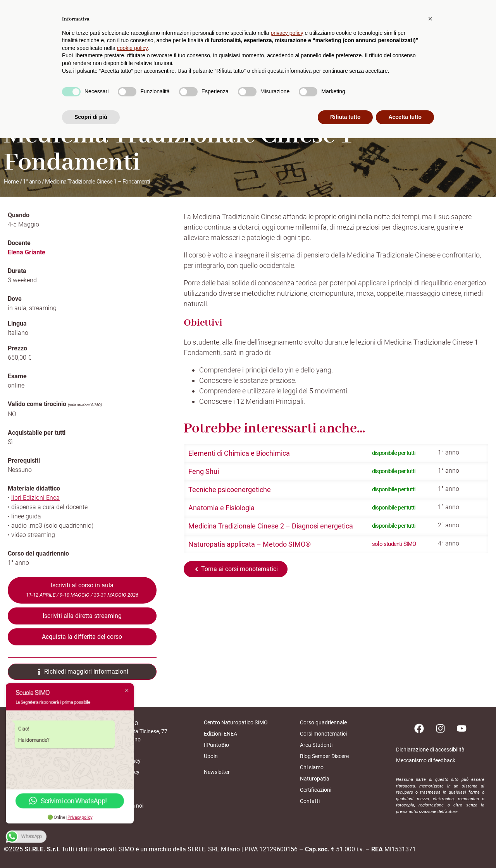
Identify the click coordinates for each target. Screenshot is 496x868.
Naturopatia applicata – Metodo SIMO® (250, 544)
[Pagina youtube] (462, 728)
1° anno (32, 182)
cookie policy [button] (132, 778)
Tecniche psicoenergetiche (230, 490)
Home (11, 182)
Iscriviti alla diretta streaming (82, 616)
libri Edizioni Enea (35, 498)
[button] (430, 748)
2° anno (449, 525)
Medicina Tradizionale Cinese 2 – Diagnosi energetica (271, 526)
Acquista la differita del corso (82, 637)
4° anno (449, 543)
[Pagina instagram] (440, 728)
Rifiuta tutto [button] (345, 847)
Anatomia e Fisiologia (221, 508)
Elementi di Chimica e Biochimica (239, 453)
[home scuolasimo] (37, 28)
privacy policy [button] (287, 763)
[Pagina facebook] (419, 728)
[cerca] (485, 27)
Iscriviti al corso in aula (82, 590)
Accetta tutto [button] (405, 847)
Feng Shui (204, 471)
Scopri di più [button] (91, 847)
